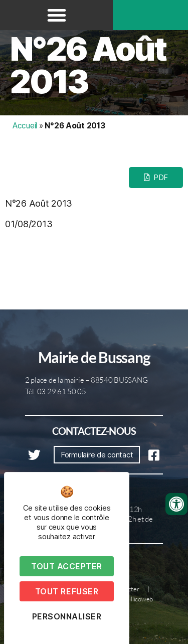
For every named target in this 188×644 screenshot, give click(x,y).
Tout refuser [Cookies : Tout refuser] (67, 591)
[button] (57, 15)
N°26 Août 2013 (88, 65)
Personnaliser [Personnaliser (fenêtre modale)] (67, 616)
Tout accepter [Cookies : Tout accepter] (67, 566)
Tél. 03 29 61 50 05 (56, 391)
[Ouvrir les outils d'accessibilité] (176, 504)
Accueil (25, 126)
